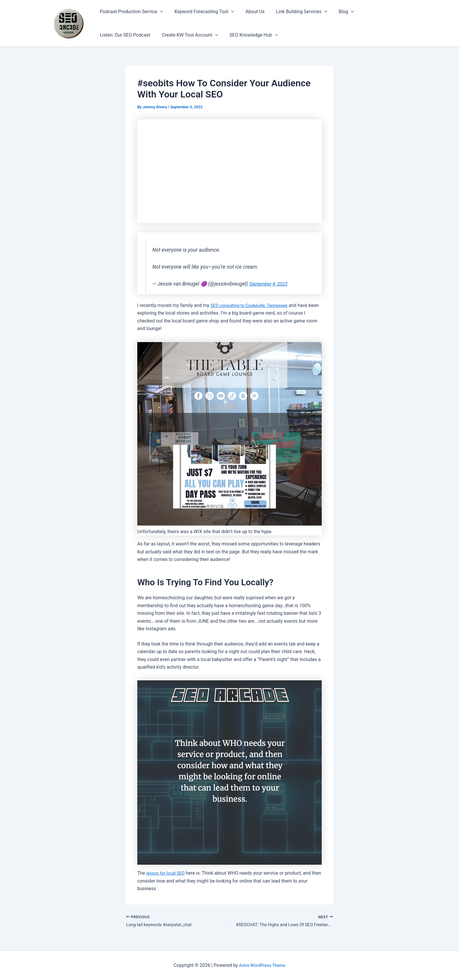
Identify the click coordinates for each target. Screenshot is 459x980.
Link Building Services (294, 12)
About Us (250, 12)
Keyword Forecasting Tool (201, 12)
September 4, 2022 (270, 284)
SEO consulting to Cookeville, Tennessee (252, 305)
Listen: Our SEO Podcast (124, 35)
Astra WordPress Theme (262, 965)
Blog (337, 12)
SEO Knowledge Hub (248, 35)
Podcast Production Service (130, 12)
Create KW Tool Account (187, 35)
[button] (159, 12)
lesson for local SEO (167, 873)
